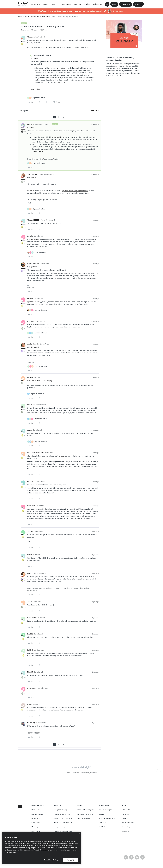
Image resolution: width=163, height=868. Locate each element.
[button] (114, 4)
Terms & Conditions (73, 773)
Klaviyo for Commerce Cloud (64, 823)
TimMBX (30, 602)
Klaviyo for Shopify (61, 810)
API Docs (102, 823)
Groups (46, 4)
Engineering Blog (128, 823)
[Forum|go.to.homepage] (23, 4)
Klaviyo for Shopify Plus (62, 814)
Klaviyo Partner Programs (85, 810)
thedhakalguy (32, 723)
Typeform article (62, 82)
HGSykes (31, 482)
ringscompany (32, 688)
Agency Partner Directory (85, 814)
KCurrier (30, 236)
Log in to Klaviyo (37, 814)
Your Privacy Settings (52, 860)
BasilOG (30, 634)
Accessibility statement (89, 773)
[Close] (79, 834)
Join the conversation (32, 17)
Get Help (102, 827)
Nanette (30, 573)
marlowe (30, 377)
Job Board (78, 4)
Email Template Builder (107, 818)
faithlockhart (32, 650)
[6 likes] (37, 310)
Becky (29, 555)
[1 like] (35, 394)
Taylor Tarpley (32, 174)
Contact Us (126, 831)
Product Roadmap (65, 4)
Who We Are (126, 810)
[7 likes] (37, 253)
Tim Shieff (31, 531)
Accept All (70, 860)
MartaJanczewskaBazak (36, 453)
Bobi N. (30, 124)
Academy (87, 4)
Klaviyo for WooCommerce (63, 831)
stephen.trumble (33, 264)
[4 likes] (37, 419)
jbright (29, 704)
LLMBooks (31, 506)
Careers (125, 818)
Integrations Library (83, 818)
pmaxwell (31, 321)
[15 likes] (37, 333)
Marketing (45, 17)
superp (30, 430)
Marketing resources (39, 827)
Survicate (61, 456)
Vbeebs (30, 37)
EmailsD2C (31, 405)
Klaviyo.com (36, 810)
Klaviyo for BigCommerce (63, 818)
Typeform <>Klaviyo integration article (75, 191)
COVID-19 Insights (106, 810)
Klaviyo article (60, 68)
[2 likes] (36, 98)
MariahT (30, 672)
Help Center (98, 4)
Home (20, 17)
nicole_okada (32, 618)
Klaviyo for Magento (61, 827)
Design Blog (126, 827)
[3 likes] (37, 442)
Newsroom (126, 814)
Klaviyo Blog (36, 818)
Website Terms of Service (43, 850)
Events (53, 4)
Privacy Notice (11, 852)
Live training (36, 831)
